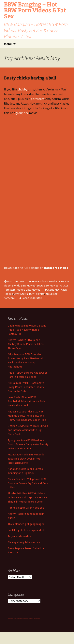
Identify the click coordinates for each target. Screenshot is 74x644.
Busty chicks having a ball (30, 78)
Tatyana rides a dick (20, 536)
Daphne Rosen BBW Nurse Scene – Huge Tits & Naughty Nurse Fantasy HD (28, 330)
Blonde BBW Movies (24, 286)
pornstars (37, 99)
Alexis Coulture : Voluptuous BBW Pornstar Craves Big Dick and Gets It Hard (28, 483)
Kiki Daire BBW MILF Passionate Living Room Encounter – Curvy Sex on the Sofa (26, 387)
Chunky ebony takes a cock (24, 542)
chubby (22, 89)
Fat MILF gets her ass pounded (26, 530)
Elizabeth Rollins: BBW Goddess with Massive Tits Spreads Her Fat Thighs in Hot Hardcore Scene (28, 497)
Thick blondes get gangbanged (26, 524)
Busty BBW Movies (48, 286)
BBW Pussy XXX (29, 618)
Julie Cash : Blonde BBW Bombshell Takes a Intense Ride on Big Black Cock (27, 401)
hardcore (9, 298)
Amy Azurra (21, 294)
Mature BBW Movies (29, 290)
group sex (22, 113)
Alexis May (53, 290)
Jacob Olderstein (32, 298)
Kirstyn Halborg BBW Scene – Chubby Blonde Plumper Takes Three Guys (26, 344)
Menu (8, 44)
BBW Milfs (10, 618)
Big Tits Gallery (15, 618)
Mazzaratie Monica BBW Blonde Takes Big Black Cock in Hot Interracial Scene (26, 459)
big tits (40, 294)
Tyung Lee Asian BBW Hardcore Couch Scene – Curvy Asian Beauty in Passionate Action (28, 444)
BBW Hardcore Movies (45, 281)
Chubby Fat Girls (22, 618)
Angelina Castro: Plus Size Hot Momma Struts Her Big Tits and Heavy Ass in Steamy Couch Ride (27, 416)
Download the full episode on (36, 268)
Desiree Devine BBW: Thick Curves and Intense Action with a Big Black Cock (28, 430)
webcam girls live (37, 618)
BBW (32, 294)
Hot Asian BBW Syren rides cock (27, 508)
